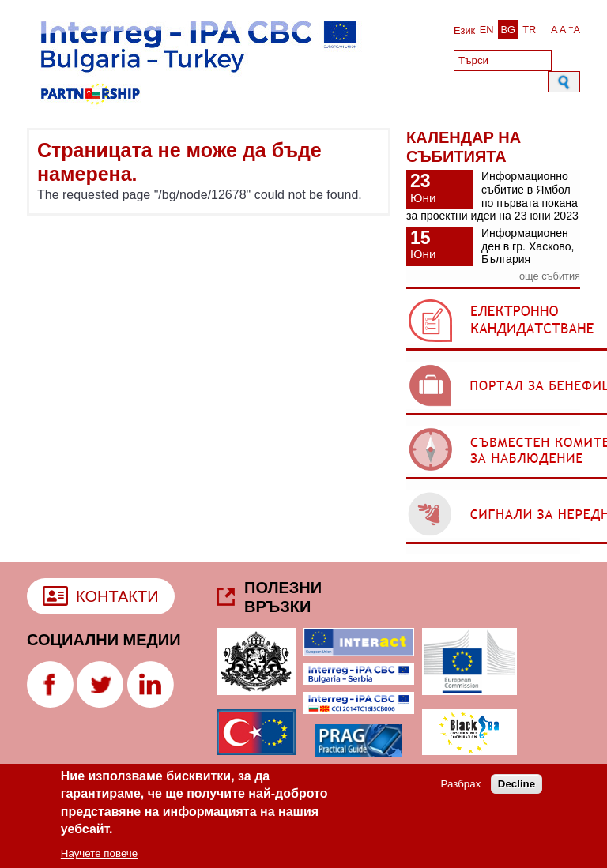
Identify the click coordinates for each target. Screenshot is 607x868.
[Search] (503, 60)
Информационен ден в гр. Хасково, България (528, 246)
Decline (517, 789)
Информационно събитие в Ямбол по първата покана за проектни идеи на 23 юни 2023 (492, 196)
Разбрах (461, 789)
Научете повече (99, 858)
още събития (550, 276)
